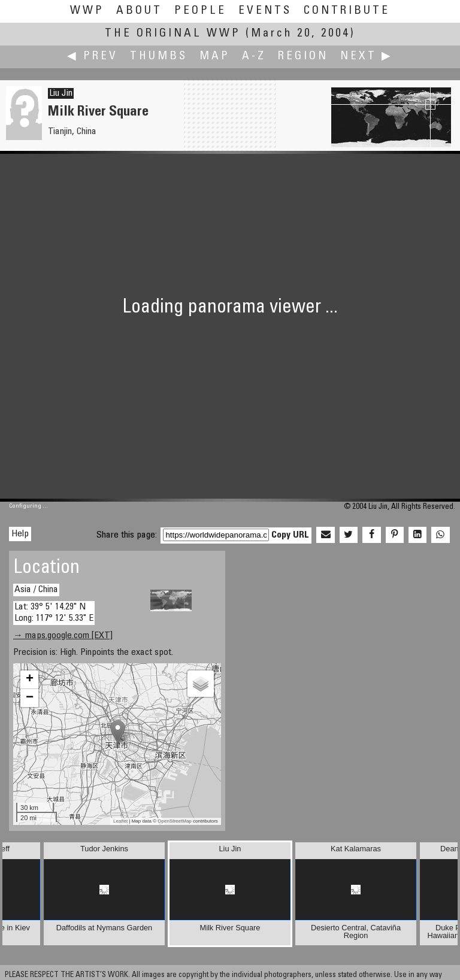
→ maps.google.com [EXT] (63, 636)
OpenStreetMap (174, 821)
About (139, 11)
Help (20, 534)
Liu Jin (61, 93)
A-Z (254, 57)
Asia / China (36, 590)
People (200, 11)
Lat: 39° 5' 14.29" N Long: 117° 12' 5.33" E (54, 613)
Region (303, 57)
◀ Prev (93, 57)
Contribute (347, 11)
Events (265, 11)
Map (215, 57)
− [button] (30, 698)
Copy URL (290, 535)
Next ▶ (367, 57)
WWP (87, 11)
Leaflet (120, 821)
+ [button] (30, 679)
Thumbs (159, 57)
